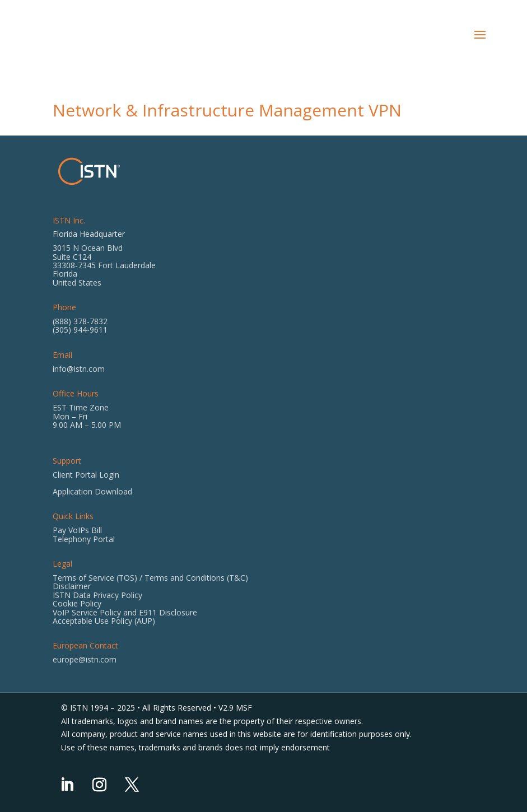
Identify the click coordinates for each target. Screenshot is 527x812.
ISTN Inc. (69, 220)
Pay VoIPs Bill (77, 530)
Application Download (92, 491)
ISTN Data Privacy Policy (97, 595)
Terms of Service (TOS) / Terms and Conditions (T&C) (150, 578)
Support (67, 461)
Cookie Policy (77, 603)
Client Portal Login (86, 475)
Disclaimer (72, 586)
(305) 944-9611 (80, 330)
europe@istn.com (85, 659)
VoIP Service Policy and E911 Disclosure (125, 612)
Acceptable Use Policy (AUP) (104, 621)
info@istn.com (79, 369)
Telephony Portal (84, 539)
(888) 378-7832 (80, 321)
